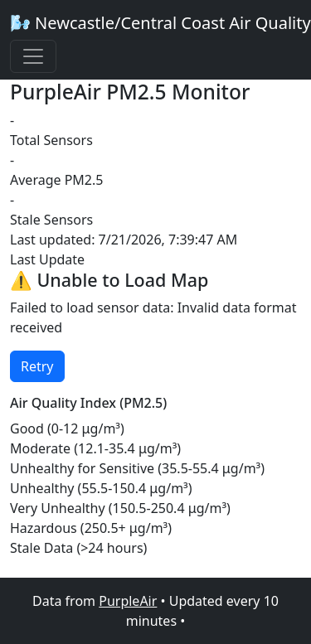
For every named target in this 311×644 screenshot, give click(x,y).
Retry (37, 366)
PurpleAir (128, 601)
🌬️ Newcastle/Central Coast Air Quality (160, 23)
